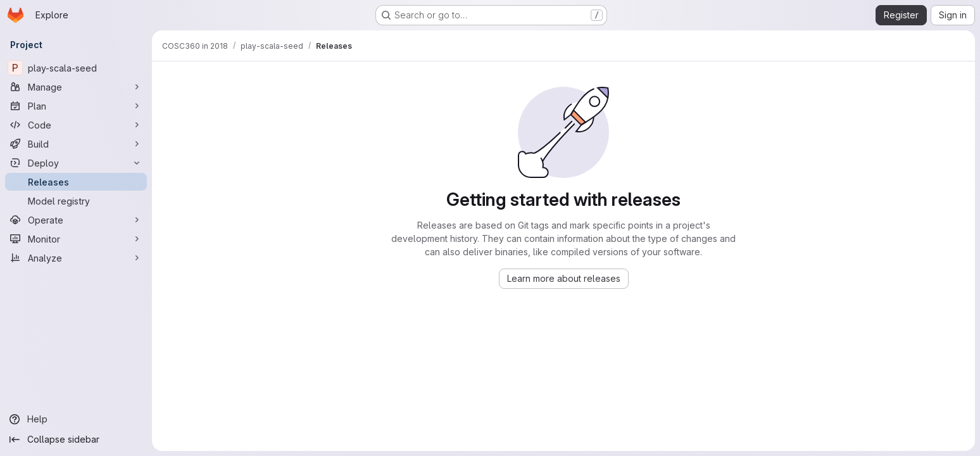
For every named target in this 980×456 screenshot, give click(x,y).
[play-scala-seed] (76, 68)
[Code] (76, 125)
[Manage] (76, 87)
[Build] (76, 144)
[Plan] (76, 106)
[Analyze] (76, 258)
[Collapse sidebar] (76, 440)
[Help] (76, 419)
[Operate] (76, 220)
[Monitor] (76, 239)
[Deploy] (76, 163)
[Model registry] (76, 201)
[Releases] (76, 182)
